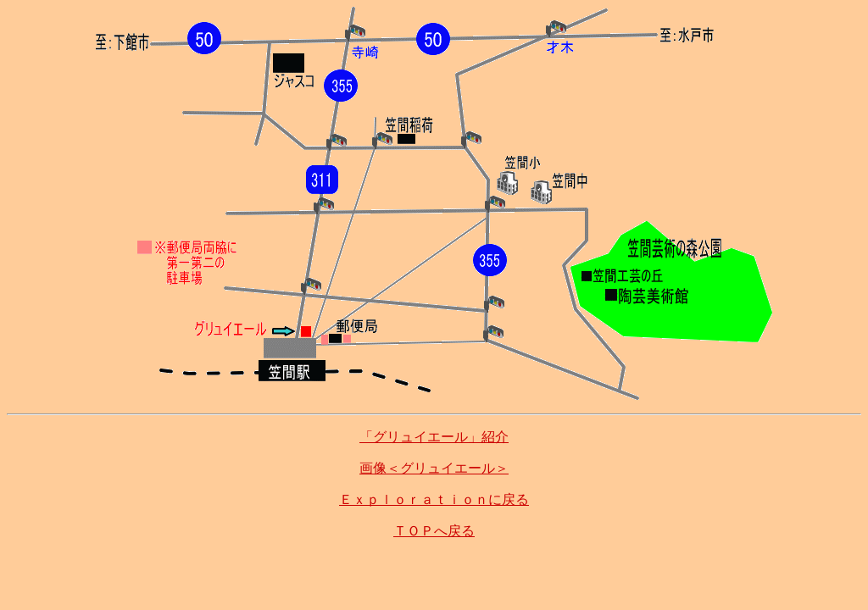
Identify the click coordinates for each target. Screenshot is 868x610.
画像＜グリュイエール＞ (434, 468)
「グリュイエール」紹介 (434, 437)
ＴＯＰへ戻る (434, 531)
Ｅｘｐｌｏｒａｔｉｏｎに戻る (434, 499)
